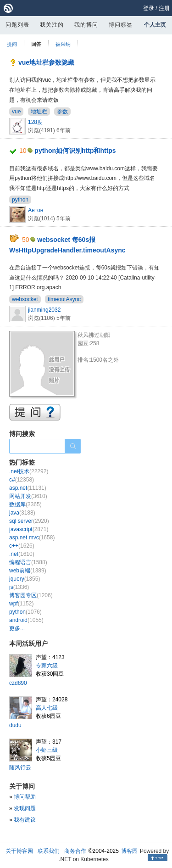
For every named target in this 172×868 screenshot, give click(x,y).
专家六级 (47, 666)
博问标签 (121, 25)
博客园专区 (31, 595)
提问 (12, 44)
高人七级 (47, 708)
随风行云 (20, 767)
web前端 (28, 571)
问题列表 (17, 25)
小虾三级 (47, 750)
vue (16, 112)
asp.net (28, 488)
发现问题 (25, 808)
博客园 (129, 851)
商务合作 (75, 851)
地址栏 (39, 112)
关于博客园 (19, 851)
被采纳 (63, 44)
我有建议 (25, 820)
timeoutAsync (64, 299)
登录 (149, 8)
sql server (29, 521)
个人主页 (155, 25)
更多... (17, 628)
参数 (62, 112)
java (22, 513)
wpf (21, 604)
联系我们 (49, 851)
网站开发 (28, 496)
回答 (36, 44)
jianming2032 (44, 310)
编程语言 (28, 562)
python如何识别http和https (75, 151)
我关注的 (52, 25)
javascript (29, 529)
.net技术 (29, 471)
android (26, 620)
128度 (35, 122)
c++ (22, 546)
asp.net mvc (32, 538)
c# (22, 480)
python (20, 200)
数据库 (25, 504)
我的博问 (86, 25)
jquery (25, 579)
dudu (15, 725)
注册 (164, 8)
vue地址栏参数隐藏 (46, 62)
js (19, 587)
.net (22, 554)
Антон (36, 210)
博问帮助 (25, 797)
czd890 (18, 683)
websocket (25, 299)
